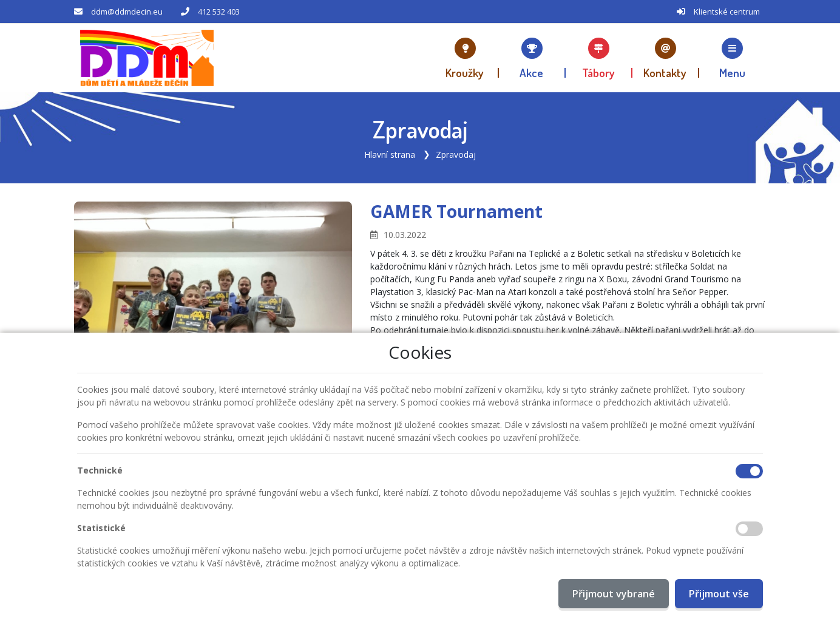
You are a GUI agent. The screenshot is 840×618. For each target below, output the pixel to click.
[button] (733, 58)
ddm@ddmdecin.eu (127, 12)
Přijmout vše (719, 594)
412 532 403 (219, 12)
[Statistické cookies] (749, 529)
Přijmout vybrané (614, 594)
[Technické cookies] (749, 471)
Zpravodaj (456, 154)
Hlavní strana (390, 154)
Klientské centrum (727, 12)
